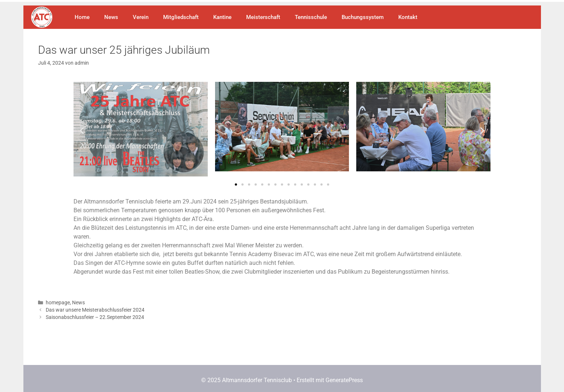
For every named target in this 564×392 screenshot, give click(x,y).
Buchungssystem (363, 17)
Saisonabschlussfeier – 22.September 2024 (95, 317)
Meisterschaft (263, 17)
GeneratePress (344, 380)
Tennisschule (311, 17)
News (111, 17)
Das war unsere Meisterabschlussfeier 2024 (95, 310)
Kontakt (408, 17)
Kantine (222, 17)
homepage (58, 302)
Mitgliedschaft (181, 17)
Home (82, 17)
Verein (141, 17)
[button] (82, 131)
